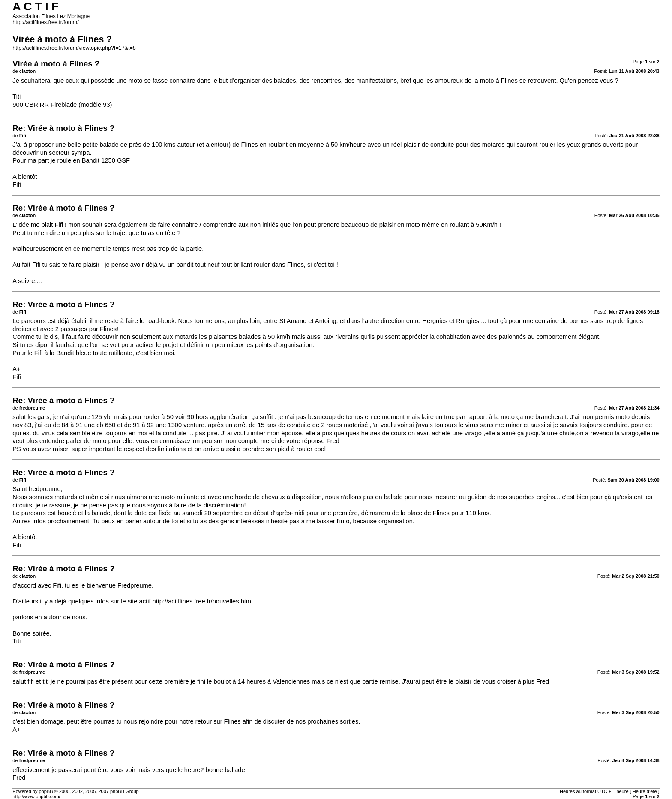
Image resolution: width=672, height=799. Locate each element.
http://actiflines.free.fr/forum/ (45, 22)
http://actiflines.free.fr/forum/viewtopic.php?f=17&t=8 (74, 48)
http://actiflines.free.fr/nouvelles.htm (202, 601)
